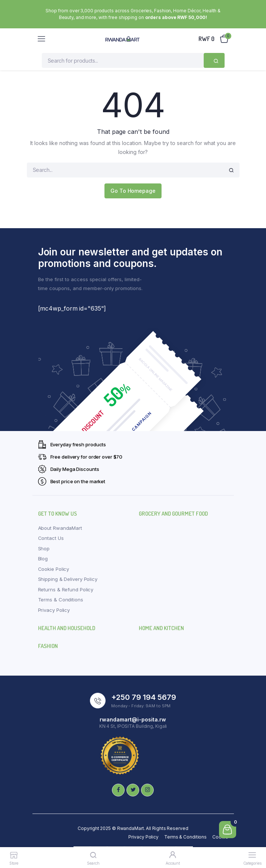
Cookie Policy (54, 569)
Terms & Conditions (61, 600)
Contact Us (51, 538)
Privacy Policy (54, 610)
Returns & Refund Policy (66, 589)
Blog (43, 559)
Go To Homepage (133, 191)
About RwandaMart (60, 528)
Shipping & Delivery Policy (68, 579)
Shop (44, 548)
